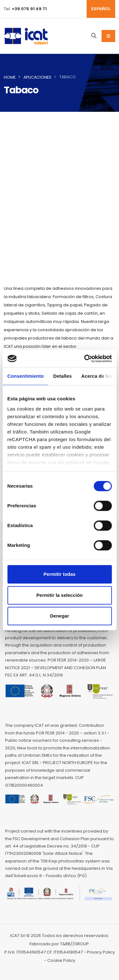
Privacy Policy (101, 952)
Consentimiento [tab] (26, 376)
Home (10, 77)
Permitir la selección (60, 595)
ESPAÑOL (101, 9)
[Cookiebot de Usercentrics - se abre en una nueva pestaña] (85, 359)
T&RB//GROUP (74, 944)
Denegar (59, 616)
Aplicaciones (37, 77)
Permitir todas (60, 574)
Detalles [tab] (63, 376)
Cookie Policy (61, 960)
